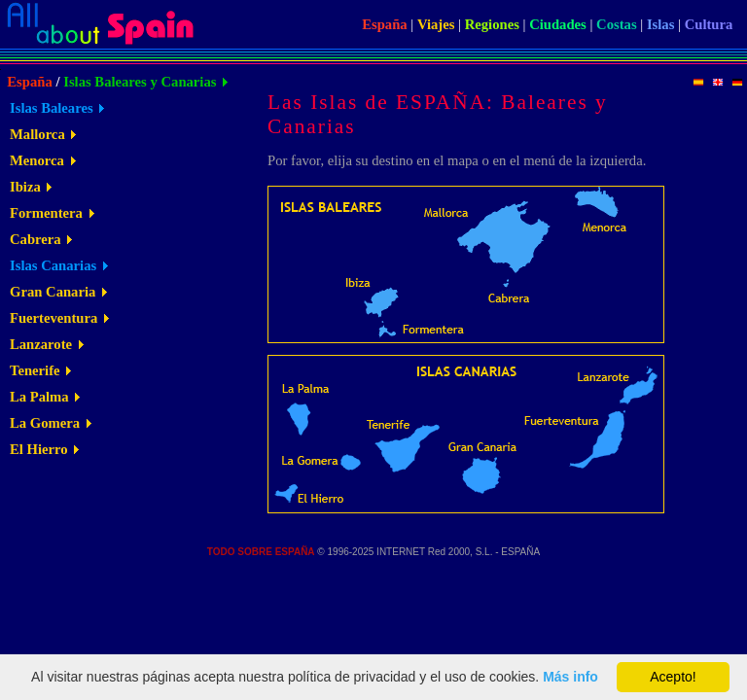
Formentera (46, 213)
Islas (661, 24)
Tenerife (35, 370)
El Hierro (39, 449)
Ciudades (558, 24)
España (384, 24)
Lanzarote (41, 344)
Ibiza (25, 187)
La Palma (39, 397)
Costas (617, 24)
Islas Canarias (53, 265)
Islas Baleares (52, 108)
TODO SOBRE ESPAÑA (261, 552)
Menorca (37, 160)
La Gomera (45, 423)
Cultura (709, 24)
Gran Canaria (53, 292)
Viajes (436, 24)
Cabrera (36, 239)
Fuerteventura (53, 318)
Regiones (492, 24)
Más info (570, 677)
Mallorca (37, 134)
